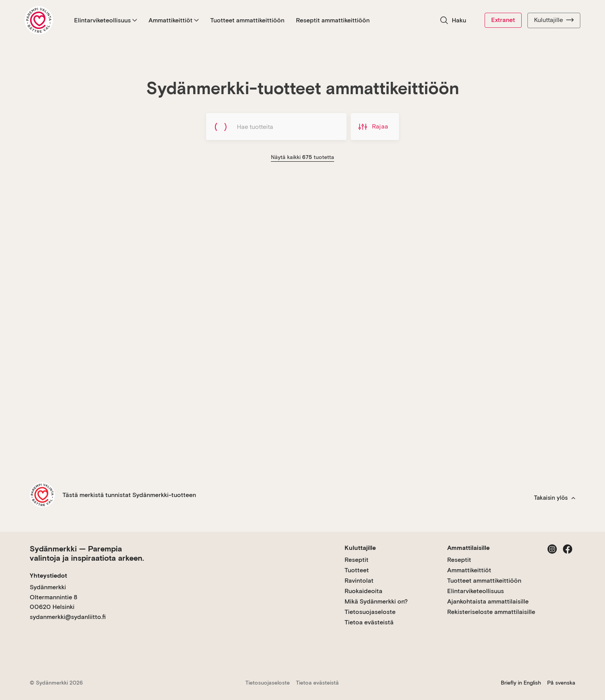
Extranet (503, 20)
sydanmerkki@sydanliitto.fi (68, 617)
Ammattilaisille (468, 548)
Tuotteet (357, 570)
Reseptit (357, 560)
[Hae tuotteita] (276, 127)
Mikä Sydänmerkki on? (376, 601)
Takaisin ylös (555, 498)
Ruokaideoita (363, 591)
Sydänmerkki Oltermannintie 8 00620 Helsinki (53, 597)
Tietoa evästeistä (369, 622)
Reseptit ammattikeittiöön (333, 20)
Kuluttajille (554, 20)
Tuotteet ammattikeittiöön (247, 20)
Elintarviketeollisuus (106, 20)
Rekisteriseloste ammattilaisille (491, 612)
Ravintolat (359, 581)
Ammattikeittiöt (174, 20)
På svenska (561, 683)
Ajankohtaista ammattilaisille (488, 601)
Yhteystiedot (48, 576)
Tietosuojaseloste (370, 612)
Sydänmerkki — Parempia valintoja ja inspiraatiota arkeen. (87, 553)
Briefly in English (521, 683)
